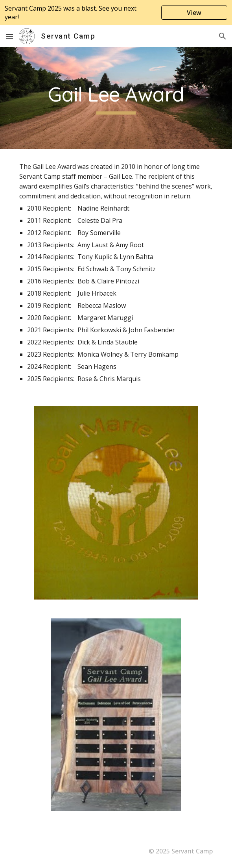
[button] (9, 36)
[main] (116, 98)
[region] (116, 13)
